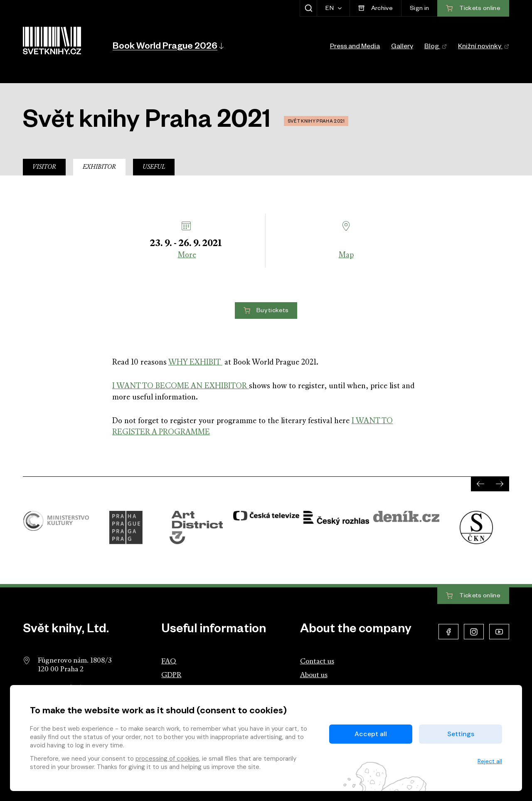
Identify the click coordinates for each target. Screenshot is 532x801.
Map (346, 255)
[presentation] (480, 484)
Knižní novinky (484, 47)
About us (314, 675)
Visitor (44, 167)
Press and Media (355, 47)
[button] (167, 46)
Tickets (473, 596)
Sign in (419, 9)
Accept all (371, 734)
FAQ (169, 662)
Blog (436, 47)
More (187, 255)
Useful (154, 167)
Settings (461, 734)
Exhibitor (99, 167)
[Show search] (308, 8)
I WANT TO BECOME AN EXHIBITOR (181, 386)
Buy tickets (266, 311)
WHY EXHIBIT (195, 363)
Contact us (317, 662)
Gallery (402, 47)
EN (330, 9)
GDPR (171, 675)
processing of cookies (167, 759)
